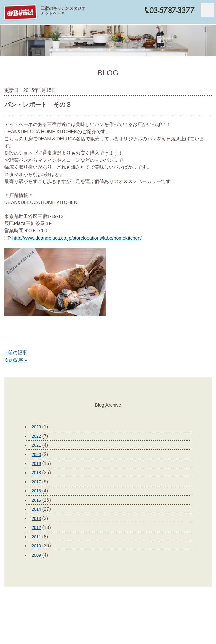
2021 (36, 445)
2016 (36, 491)
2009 (36, 555)
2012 (36, 528)
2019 (36, 464)
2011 (36, 537)
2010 (36, 546)
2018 (36, 473)
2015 (36, 500)
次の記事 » (16, 360)
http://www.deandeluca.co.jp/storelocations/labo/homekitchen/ (76, 238)
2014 (36, 509)
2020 (36, 455)
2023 (36, 427)
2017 (36, 482)
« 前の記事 (16, 353)
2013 (36, 519)
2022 (36, 436)
